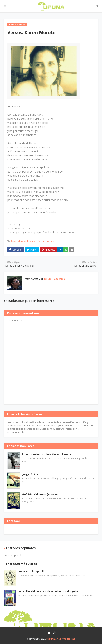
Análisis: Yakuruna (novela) (40, 494)
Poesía (41, 241)
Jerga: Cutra (30, 474)
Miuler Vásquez (54, 278)
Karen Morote (18, 241)
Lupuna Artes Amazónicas (61, 639)
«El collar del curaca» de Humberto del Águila (48, 591)
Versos (51, 241)
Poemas (32, 241)
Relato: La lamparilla (32, 571)
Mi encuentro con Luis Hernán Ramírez (47, 454)
